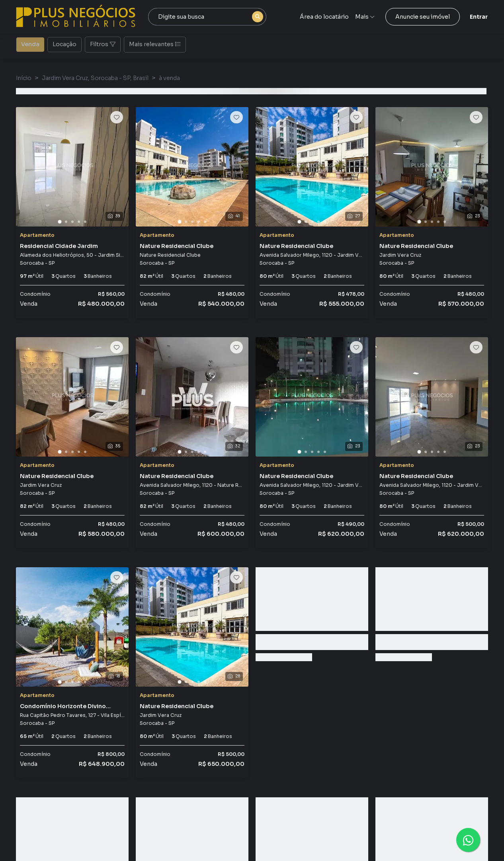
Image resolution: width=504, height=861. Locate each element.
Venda (30, 44)
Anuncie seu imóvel (423, 17)
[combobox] (207, 17)
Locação (64, 44)
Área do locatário (324, 17)
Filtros (103, 44)
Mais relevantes (155, 44)
